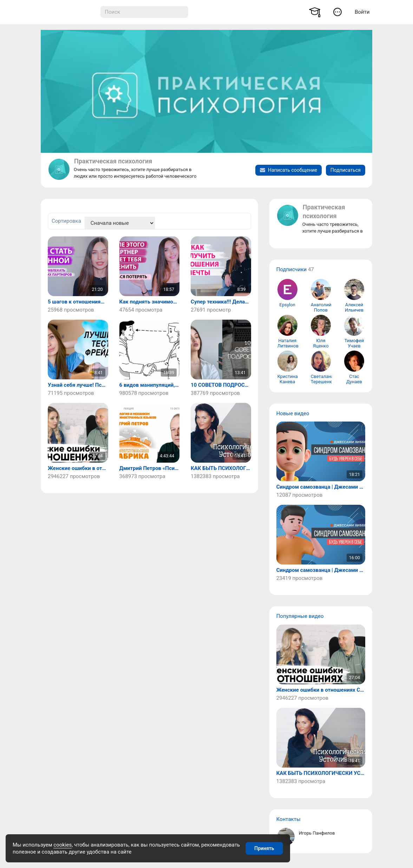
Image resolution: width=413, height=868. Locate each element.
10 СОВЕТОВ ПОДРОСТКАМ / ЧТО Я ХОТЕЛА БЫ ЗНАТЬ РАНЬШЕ (221, 385)
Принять (264, 848)
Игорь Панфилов (317, 833)
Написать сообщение (289, 170)
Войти (362, 12)
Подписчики (292, 269)
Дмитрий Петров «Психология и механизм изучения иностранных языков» (150, 468)
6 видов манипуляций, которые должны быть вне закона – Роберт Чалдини (150, 385)
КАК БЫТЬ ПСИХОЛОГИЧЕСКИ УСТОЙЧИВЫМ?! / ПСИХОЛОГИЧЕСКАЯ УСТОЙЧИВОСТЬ (221, 468)
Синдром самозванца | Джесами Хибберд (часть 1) (321, 570)
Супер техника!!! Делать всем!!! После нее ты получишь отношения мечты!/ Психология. (221, 302)
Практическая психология (113, 161)
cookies (63, 845)
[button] (337, 12)
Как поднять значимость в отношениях (150, 302)
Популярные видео (300, 616)
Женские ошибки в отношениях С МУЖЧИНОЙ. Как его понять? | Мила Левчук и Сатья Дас (78, 468)
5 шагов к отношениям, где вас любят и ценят (78, 302)
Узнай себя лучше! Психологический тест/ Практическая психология (78, 385)
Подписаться (346, 170)
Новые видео (293, 413)
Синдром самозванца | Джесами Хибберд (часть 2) (321, 487)
